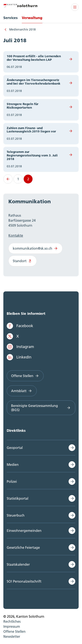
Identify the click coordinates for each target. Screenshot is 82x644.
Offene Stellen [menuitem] (14, 631)
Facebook (20, 326)
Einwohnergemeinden (24, 531)
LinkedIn (19, 357)
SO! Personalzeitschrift (24, 581)
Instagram (20, 347)
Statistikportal (18, 498)
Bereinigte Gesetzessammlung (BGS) (41, 408)
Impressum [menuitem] (12, 626)
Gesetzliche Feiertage (23, 547)
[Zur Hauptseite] (20, 5)
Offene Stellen (25, 376)
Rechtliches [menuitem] (12, 621)
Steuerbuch (16, 515)
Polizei (12, 481)
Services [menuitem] (10, 18)
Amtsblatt (22, 391)
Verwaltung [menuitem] (32, 18)
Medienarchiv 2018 (22, 29)
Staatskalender (18, 564)
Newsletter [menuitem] (12, 636)
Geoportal (15, 448)
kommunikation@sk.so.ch (35, 248)
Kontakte (16, 235)
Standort (23, 261)
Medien (13, 465)
